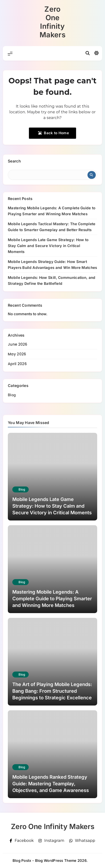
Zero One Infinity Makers (52, 22)
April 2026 (17, 364)
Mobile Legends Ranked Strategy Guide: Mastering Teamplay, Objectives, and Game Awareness (51, 784)
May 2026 (17, 354)
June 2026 (18, 344)
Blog (12, 395)
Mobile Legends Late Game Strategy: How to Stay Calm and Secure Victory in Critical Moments (48, 246)
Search (14, 161)
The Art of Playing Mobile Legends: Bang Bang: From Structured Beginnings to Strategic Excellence (52, 691)
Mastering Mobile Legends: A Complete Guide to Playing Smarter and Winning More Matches (52, 599)
